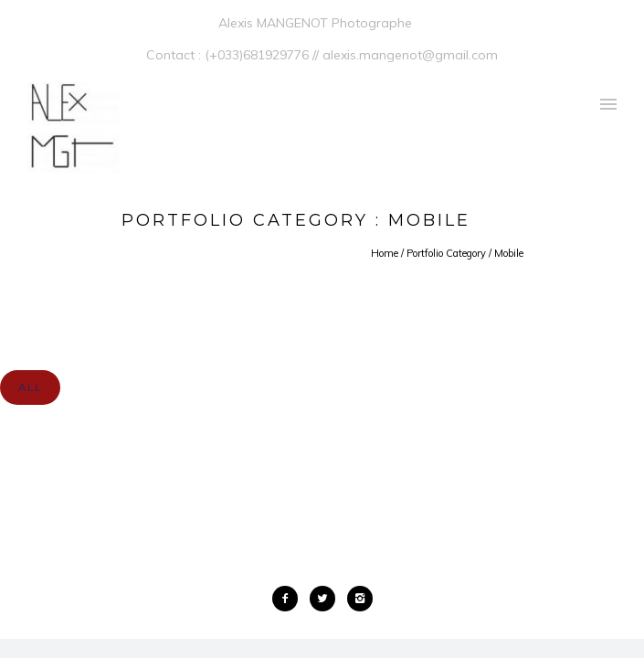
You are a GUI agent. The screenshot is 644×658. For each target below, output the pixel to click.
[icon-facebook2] (290, 599)
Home (385, 253)
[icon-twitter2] (327, 599)
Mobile (509, 253)
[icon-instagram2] (360, 599)
